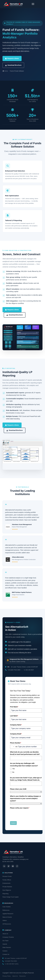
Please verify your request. (20, 808)
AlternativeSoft (17, 973)
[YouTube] (13, 866)
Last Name (14, 716)
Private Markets (7, 887)
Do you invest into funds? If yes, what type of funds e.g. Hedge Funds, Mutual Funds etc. (26, 779)
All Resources (7, 924)
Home (5, 71)
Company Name (16, 725)
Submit (13, 823)
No (13, 772)
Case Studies (7, 907)
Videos (5, 920)
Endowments (6, 883)
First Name (14, 707)
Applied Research (8, 914)
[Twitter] (8, 866)
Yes (14, 769)
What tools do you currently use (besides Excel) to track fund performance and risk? (25, 753)
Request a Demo (12, 58)
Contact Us (6, 954)
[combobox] (14, 747)
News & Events (7, 917)
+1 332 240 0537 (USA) (12, 964)
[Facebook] (17, 866)
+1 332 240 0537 (29, 670)
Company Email (16, 734)
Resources (22, 976)
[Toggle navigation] (33, 4)
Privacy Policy (7, 976)
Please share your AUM (18, 789)
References (6, 910)
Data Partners (7, 947)
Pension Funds (7, 876)
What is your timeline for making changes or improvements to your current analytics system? (25, 799)
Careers (5, 951)
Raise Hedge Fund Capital (10, 897)
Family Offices (7, 880)
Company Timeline (8, 937)
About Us (5, 934)
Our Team (5, 941)
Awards (5, 944)
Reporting (5, 894)
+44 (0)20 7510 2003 (14, 670)
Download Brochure (13, 65)
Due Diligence (7, 890)
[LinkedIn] (4, 866)
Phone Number (16, 743)
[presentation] (26, 814)
